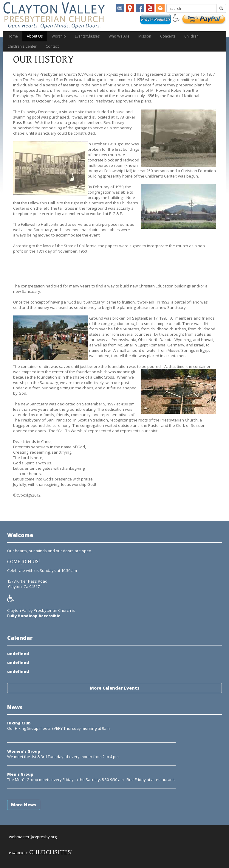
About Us (35, 36)
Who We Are (119, 36)
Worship (59, 36)
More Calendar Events (115, 688)
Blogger (160, 8)
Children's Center (22, 46)
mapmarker (130, 8)
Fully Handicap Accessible (34, 616)
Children (191, 36)
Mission (145, 36)
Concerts (168, 36)
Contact (52, 46)
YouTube (150, 8)
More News (24, 805)
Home (13, 36)
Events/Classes (87, 36)
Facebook (140, 8)
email (120, 8)
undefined (18, 654)
